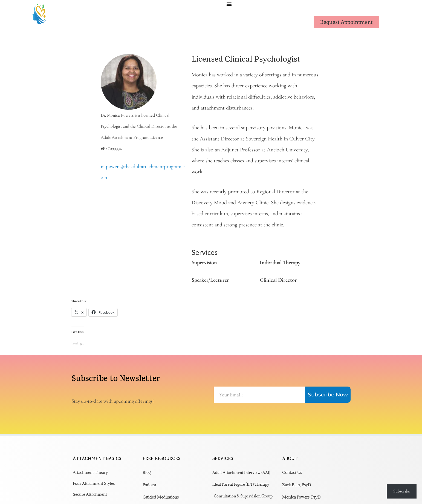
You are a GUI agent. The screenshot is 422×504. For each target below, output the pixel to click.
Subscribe (402, 491)
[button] (229, 4)
